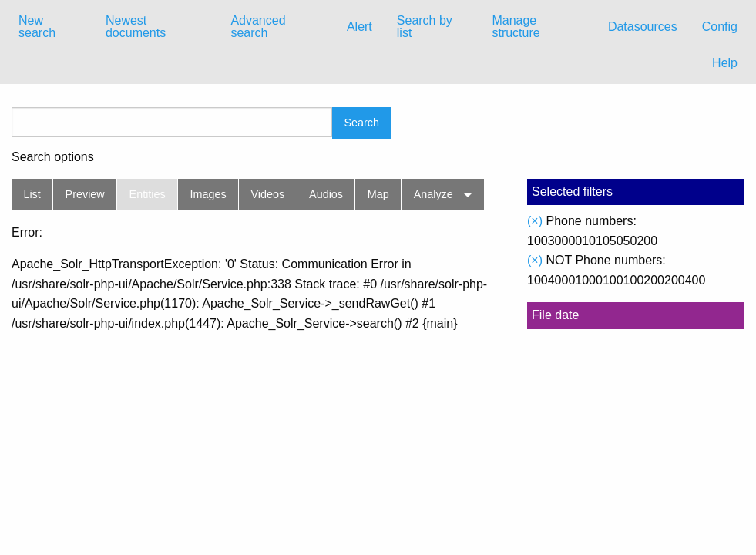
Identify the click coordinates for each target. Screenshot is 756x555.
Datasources (643, 27)
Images (208, 194)
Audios (326, 194)
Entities (148, 194)
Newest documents (136, 27)
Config (720, 27)
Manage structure (516, 27)
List (32, 194)
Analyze (433, 194)
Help (725, 63)
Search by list (425, 27)
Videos (268, 194)
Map (378, 194)
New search (37, 27)
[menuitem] (50, 27)
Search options (53, 157)
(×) (535, 221)
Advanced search (258, 27)
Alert (360, 27)
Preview (85, 194)
